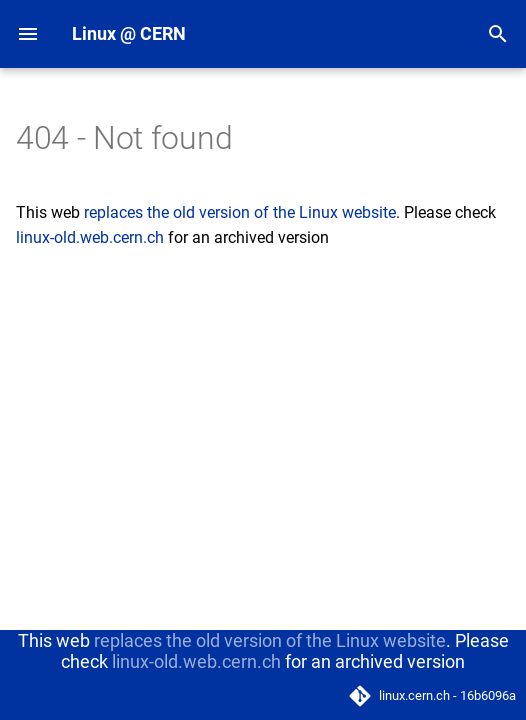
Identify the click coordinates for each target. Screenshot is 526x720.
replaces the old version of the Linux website (240, 212)
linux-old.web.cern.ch (90, 237)
